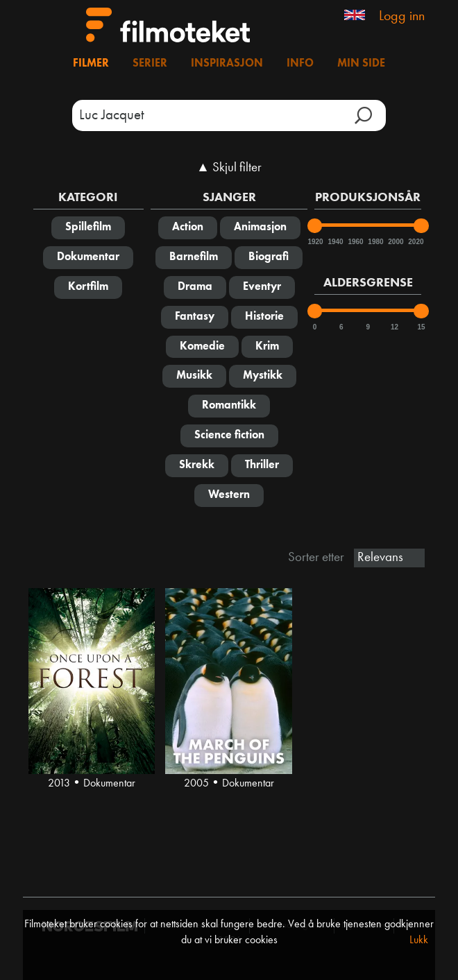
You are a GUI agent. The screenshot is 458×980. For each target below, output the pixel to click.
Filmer (91, 64)
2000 (395, 242)
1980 (375, 242)
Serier (150, 64)
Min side (361, 64)
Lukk (419, 940)
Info (300, 64)
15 (421, 327)
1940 (334, 242)
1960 (355, 242)
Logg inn (402, 17)
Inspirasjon (227, 64)
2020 (415, 242)
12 (395, 327)
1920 (314, 242)
